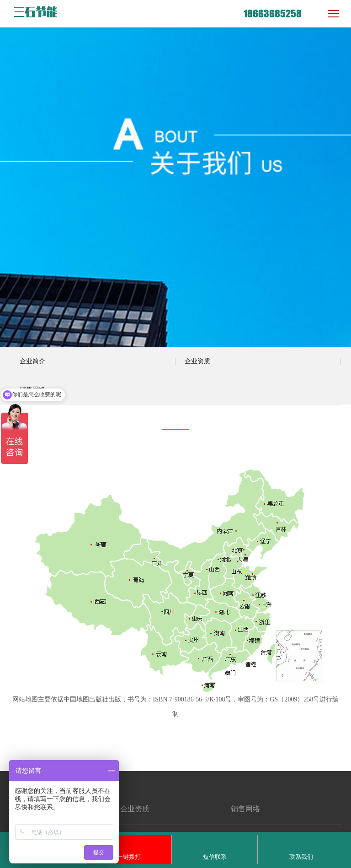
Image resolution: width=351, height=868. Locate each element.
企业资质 (197, 361)
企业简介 (32, 361)
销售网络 (32, 390)
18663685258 (273, 13)
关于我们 (27, 791)
